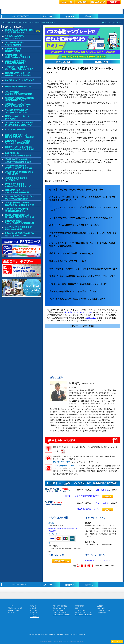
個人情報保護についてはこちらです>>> (98, 561)
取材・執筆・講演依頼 (60, 606)
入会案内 (100, 606)
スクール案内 (102, 608)
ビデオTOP (13, 23)
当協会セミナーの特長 (15, 608)
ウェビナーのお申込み (70, 590)
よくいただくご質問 (104, 610)
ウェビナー (34, 612)
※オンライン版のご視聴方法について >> (83, 496)
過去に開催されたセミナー (84, 615)
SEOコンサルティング (60, 612)
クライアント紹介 (58, 610)
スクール (85, 590)
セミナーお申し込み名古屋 (55, 590)
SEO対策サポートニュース (84, 612)
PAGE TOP (117, 641)
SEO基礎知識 (79, 606)
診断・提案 (91, 318)
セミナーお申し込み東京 (17, 590)
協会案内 (115, 590)
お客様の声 (100, 590)
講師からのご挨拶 (14, 610)
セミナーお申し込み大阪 (41, 590)
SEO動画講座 (35, 617)
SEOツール (79, 608)
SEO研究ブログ (80, 610)
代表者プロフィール (59, 608)
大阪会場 (33, 608)
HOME (5, 23)
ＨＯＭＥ (11, 606)
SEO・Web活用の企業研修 (61, 615)
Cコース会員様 (102, 490)
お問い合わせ (102, 612)
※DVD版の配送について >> (89, 509)
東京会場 (33, 606)
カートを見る (108, 23)
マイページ (118, 23)
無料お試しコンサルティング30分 (78, 312)
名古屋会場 (34, 610)
